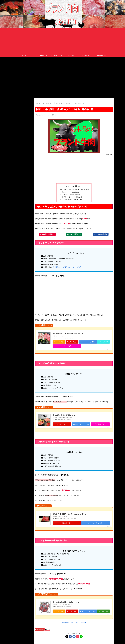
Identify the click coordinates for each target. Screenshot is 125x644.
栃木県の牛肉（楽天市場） (47, 234)
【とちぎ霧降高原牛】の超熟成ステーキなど (66, 602)
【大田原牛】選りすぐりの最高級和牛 (72, 197)
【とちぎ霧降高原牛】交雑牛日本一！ (72, 200)
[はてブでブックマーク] (74, 637)
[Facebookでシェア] (70, 637)
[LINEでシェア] (81, 637)
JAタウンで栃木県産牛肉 (74, 234)
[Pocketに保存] (78, 637)
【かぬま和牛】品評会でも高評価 (71, 195)
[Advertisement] (62, 41)
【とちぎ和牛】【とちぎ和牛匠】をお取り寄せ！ (68, 333)
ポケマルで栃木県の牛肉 (101, 234)
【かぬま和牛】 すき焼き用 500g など (64, 415)
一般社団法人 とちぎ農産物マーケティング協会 (66, 267)
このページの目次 (72, 186)
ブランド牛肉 (39, 629)
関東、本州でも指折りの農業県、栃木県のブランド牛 (75, 190)
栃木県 (47, 629)
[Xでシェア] (67, 637)
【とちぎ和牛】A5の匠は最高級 (70, 192)
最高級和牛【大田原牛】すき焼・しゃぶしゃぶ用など (69, 514)
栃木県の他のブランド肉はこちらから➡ (74, 623)
